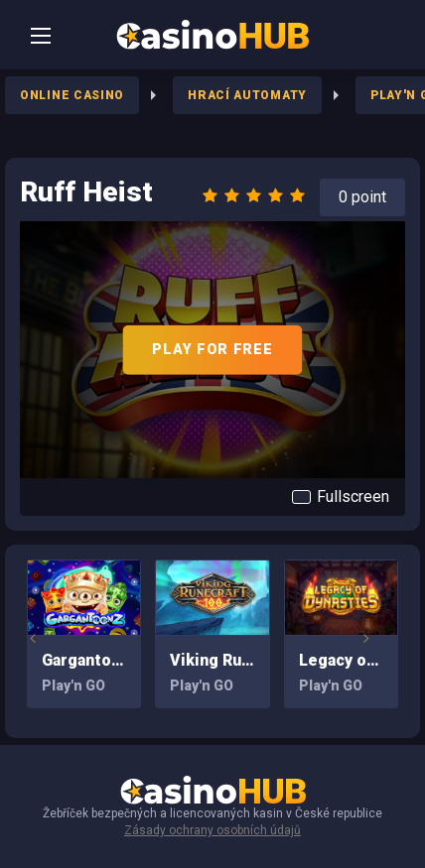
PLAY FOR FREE (212, 349)
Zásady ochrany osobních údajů (212, 830)
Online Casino (72, 95)
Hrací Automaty (247, 95)
